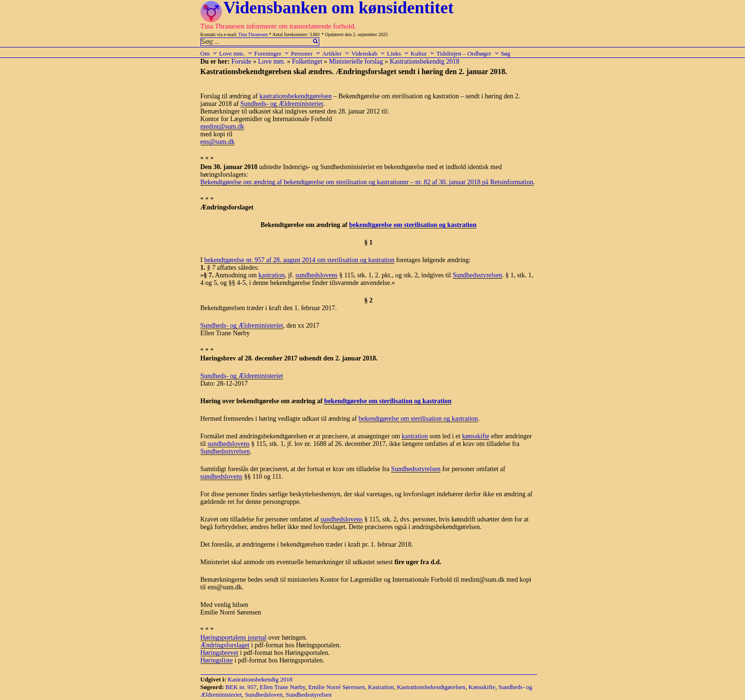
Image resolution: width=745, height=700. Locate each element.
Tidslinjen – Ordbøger (468, 53)
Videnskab (368, 53)
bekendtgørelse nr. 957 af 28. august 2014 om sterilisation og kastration (299, 260)
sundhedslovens (317, 275)
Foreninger (272, 53)
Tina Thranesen (253, 34)
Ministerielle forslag (356, 61)
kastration (272, 275)
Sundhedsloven (263, 695)
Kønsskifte (482, 687)
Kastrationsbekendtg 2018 (425, 61)
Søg (506, 53)
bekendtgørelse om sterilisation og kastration (413, 225)
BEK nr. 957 (241, 687)
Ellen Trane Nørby (282, 687)
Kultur (423, 53)
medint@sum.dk (223, 127)
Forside (241, 61)
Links (398, 53)
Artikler (336, 53)
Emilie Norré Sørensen (337, 687)
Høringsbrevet (220, 653)
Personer (306, 53)
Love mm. (236, 53)
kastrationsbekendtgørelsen (296, 96)
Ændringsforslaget (225, 645)
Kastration (381, 687)
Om (209, 53)
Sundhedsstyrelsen (478, 275)
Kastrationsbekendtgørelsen (431, 687)
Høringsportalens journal (234, 638)
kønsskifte (476, 436)
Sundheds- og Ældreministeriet (282, 104)
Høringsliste (217, 660)
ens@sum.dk (218, 142)
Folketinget (307, 61)
